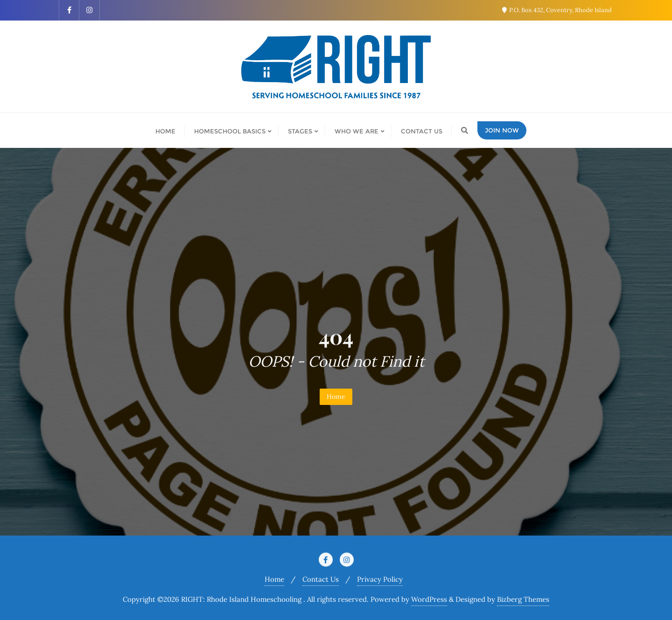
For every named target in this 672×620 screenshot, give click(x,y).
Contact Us (321, 579)
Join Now (502, 130)
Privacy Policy (380, 579)
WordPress (429, 599)
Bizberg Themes (523, 599)
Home (336, 397)
